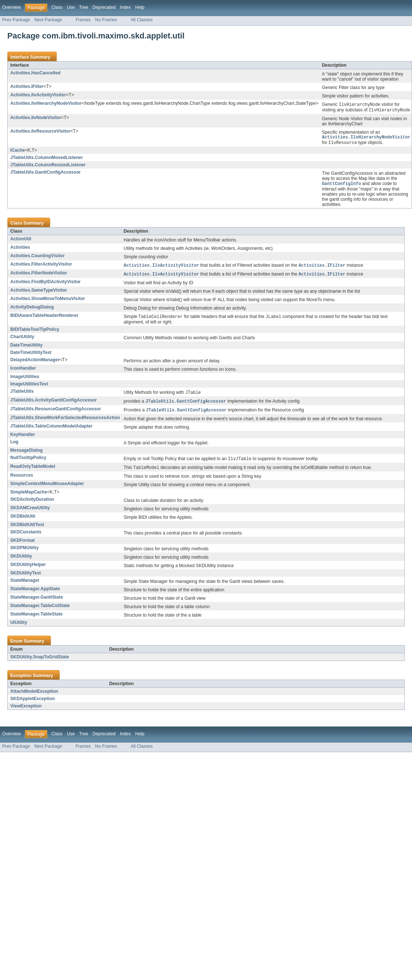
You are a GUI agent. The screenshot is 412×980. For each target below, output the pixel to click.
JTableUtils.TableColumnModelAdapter (51, 430)
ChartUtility (22, 340)
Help (140, 7)
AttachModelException (34, 696)
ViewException (26, 711)
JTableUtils (22, 395)
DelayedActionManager (35, 363)
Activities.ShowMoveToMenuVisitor (48, 302)
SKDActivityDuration (32, 504)
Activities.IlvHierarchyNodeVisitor (46, 103)
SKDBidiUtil (23, 521)
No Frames (106, 20)
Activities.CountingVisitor (37, 258)
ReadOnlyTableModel (33, 471)
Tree (84, 7)
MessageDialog (27, 455)
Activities (20, 249)
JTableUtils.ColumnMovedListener (47, 159)
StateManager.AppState (35, 594)
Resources (22, 480)
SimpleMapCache (29, 497)
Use (71, 7)
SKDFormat (23, 546)
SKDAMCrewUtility (30, 513)
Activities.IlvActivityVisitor (38, 95)
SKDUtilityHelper (28, 570)
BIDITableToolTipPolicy (35, 333)
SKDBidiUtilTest (27, 530)
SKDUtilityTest (26, 578)
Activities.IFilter (27, 86)
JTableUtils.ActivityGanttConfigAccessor (53, 404)
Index (125, 7)
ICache (18, 152)
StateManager (25, 585)
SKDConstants (26, 537)
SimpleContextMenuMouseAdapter (47, 489)
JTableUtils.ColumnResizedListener (48, 167)
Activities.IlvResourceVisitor (40, 132)
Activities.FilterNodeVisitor (39, 275)
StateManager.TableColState (40, 611)
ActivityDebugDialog (32, 310)
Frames (83, 20)
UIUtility (19, 628)
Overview (12, 7)
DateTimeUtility (26, 348)
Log (14, 446)
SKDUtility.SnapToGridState (40, 662)
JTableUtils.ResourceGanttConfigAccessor (56, 413)
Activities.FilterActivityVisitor (41, 266)
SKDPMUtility (25, 553)
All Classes (142, 20)
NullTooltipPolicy (28, 462)
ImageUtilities (25, 380)
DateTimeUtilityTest (31, 356)
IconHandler (23, 371)
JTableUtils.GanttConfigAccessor (45, 174)
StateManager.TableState (36, 619)
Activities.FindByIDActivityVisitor (45, 285)
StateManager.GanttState (37, 602)
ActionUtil (21, 241)
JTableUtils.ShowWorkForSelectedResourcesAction (65, 422)
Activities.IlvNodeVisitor (36, 118)
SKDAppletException (33, 704)
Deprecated (104, 7)
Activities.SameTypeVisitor (39, 293)
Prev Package (16, 20)
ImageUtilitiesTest (29, 387)
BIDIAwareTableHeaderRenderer (44, 318)
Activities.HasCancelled (35, 73)
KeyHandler (23, 439)
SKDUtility (21, 561)
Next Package (48, 20)
